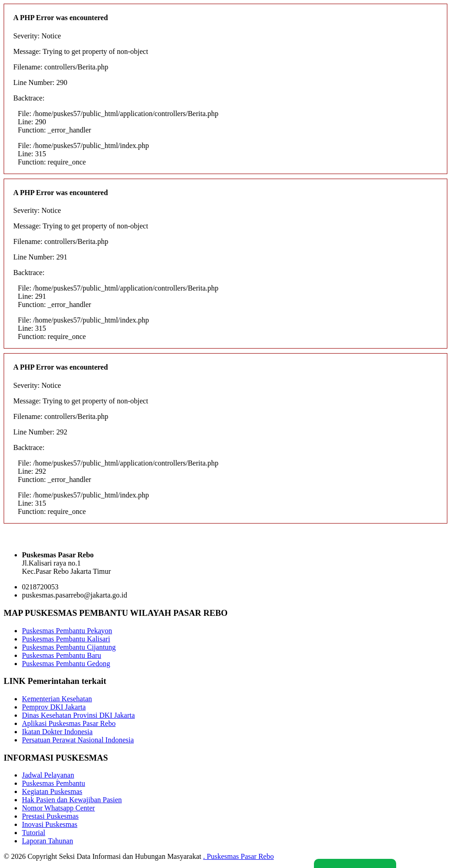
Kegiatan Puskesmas (52, 791)
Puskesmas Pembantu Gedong (66, 664)
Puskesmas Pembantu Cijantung (69, 647)
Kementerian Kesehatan (57, 699)
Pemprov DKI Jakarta (54, 707)
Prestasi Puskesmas (50, 816)
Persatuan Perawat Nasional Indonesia (78, 740)
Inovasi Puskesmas (50, 824)
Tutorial (34, 833)
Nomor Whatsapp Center (58, 808)
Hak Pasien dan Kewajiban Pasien (72, 800)
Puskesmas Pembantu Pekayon (67, 631)
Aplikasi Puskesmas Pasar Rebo (69, 723)
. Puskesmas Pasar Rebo (239, 856)
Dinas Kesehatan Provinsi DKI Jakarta (78, 715)
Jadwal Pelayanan (48, 775)
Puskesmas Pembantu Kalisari (66, 639)
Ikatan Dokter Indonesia (57, 732)
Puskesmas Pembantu (53, 783)
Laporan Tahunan (48, 841)
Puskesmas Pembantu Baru (61, 655)
